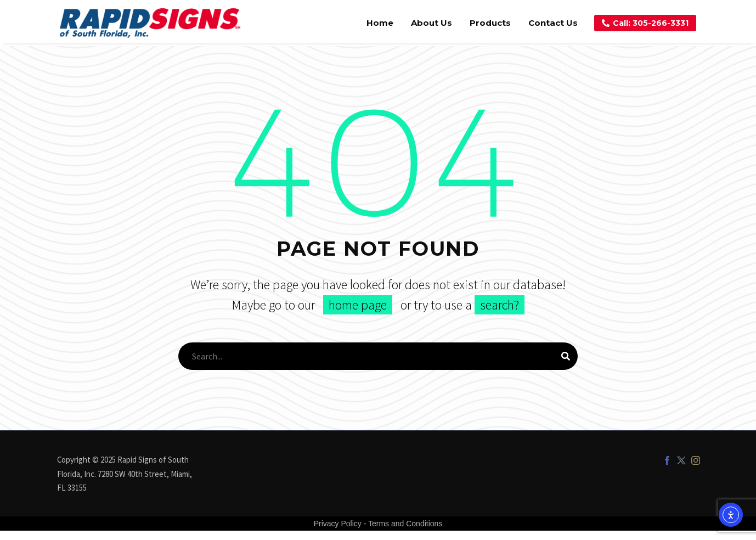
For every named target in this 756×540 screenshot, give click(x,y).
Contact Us (553, 23)
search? (500, 305)
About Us (431, 23)
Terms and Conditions (405, 524)
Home (380, 23)
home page (358, 305)
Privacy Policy (338, 524)
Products (490, 23)
